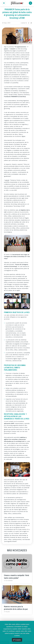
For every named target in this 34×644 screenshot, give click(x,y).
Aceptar (17, 640)
